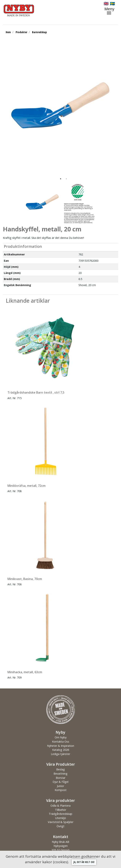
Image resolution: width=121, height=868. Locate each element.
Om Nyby (61, 737)
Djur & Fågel (61, 782)
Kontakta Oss (61, 742)
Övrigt (61, 826)
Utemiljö (61, 818)
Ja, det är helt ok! (84, 862)
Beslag (61, 769)
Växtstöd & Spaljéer (61, 822)
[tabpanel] (61, 110)
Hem (8, 32)
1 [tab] (61, 179)
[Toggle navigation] (111, 11)
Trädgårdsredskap (61, 814)
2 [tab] (66, 179)
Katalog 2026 (61, 750)
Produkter (21, 32)
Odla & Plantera (61, 806)
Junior (61, 786)
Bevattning (61, 774)
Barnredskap (39, 32)
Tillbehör (61, 810)
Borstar (61, 778)
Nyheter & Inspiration (61, 746)
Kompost (61, 790)
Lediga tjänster (61, 754)
